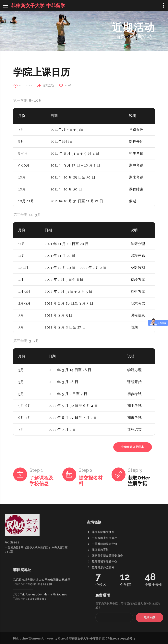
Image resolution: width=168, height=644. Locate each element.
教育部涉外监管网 (103, 589)
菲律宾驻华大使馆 (103, 554)
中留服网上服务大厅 (105, 560)
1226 (68, 85)
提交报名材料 (91, 481)
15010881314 (37, 577)
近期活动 (142, 36)
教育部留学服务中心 (105, 584)
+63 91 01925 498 (40, 562)
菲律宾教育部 (100, 572)
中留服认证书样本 (133, 447)
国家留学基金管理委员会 (107, 578)
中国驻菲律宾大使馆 (105, 566)
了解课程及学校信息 (41, 481)
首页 (121, 36)
